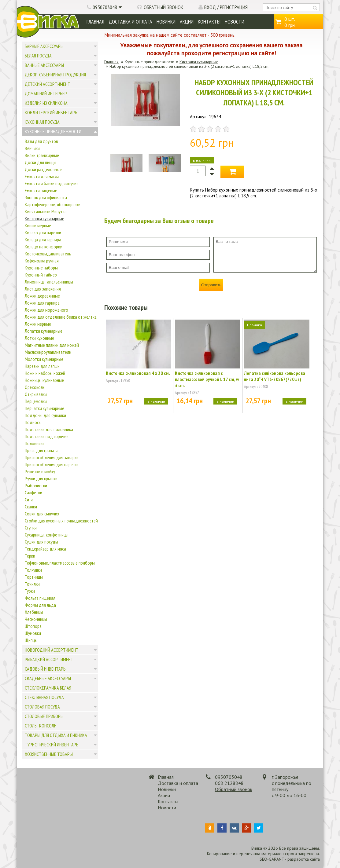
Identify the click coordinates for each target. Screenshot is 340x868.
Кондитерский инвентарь (51, 112)
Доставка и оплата (130, 22)
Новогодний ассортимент (52, 650)
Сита (29, 500)
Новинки (166, 22)
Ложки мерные (38, 324)
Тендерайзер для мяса (45, 549)
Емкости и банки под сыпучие (52, 183)
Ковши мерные (38, 225)
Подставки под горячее (47, 436)
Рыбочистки (36, 485)
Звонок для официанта (46, 197)
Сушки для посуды (41, 542)
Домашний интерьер (46, 93)
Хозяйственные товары (49, 754)
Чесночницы (36, 619)
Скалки (31, 507)
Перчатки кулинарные (44, 408)
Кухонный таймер (41, 275)
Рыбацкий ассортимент (49, 659)
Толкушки (33, 570)
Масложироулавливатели (48, 352)
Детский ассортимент (48, 84)
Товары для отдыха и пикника (56, 735)
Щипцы (31, 640)
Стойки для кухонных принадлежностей (61, 521)
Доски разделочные (43, 169)
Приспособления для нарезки (52, 464)
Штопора (33, 626)
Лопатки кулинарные (44, 331)
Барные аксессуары (44, 46)
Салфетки (33, 493)
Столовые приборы (44, 716)
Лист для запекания (43, 289)
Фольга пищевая (40, 598)
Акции (187, 22)
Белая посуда (38, 56)
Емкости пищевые (41, 190)
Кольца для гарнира (43, 240)
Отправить (211, 285)
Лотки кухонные (39, 338)
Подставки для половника (49, 429)
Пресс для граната (42, 450)
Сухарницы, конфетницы (47, 535)
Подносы (33, 422)
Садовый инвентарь (45, 669)
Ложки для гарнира (42, 303)
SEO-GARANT (272, 859)
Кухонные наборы (41, 268)
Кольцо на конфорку (43, 247)
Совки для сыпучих (42, 514)
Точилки (32, 584)
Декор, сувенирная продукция (55, 75)
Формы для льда (40, 605)
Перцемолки (36, 401)
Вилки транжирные (42, 155)
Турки (30, 591)
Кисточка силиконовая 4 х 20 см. (138, 373)
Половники (35, 443)
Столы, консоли (41, 726)
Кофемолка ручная (42, 261)
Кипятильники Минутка (46, 211)
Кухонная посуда (42, 122)
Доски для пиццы (41, 162)
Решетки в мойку (40, 471)
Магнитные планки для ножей (52, 345)
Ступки (31, 528)
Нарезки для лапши (42, 366)
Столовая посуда (42, 707)
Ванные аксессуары (44, 65)
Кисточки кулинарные (44, 218)
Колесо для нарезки (43, 233)
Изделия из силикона (46, 103)
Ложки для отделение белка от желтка (61, 317)
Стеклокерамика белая (48, 688)
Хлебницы (34, 612)
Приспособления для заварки (52, 457)
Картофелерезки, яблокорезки (53, 204)
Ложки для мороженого (46, 310)
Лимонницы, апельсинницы (49, 282)
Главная (95, 22)
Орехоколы (35, 387)
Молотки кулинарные (44, 359)
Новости (235, 22)
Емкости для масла (42, 176)
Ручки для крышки (41, 478)
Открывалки (36, 394)
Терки (30, 556)
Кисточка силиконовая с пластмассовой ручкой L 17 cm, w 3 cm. (207, 379)
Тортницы (34, 577)
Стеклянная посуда (44, 697)
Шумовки (33, 633)
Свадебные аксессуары (48, 678)
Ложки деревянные (42, 296)
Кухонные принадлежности (53, 131)
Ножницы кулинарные (44, 380)
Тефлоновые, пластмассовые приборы (60, 563)
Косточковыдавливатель (48, 254)
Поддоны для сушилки (45, 415)
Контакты (209, 22)
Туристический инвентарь (52, 745)
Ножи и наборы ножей (45, 373)
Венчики (32, 148)
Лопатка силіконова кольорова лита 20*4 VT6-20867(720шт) (275, 376)
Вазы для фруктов (41, 141)
